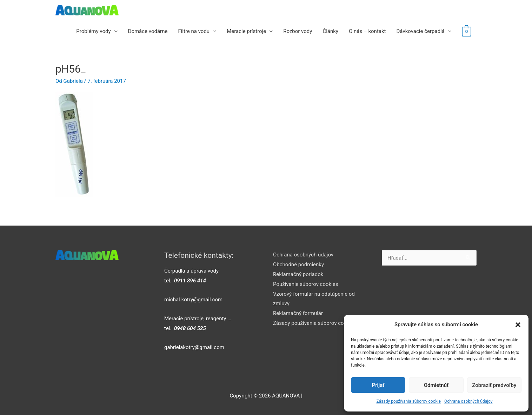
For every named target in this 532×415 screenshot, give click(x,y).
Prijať (378, 385)
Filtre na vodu (194, 31)
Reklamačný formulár (298, 313)
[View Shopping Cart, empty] (467, 31)
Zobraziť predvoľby (494, 385)
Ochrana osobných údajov (468, 401)
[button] (518, 325)
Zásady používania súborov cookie (408, 401)
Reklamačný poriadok (298, 274)
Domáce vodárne (148, 31)
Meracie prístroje (246, 31)
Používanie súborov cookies (306, 284)
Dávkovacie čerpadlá (420, 31)
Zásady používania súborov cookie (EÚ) (319, 323)
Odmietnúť (436, 385)
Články (330, 31)
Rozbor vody (298, 31)
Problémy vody (93, 31)
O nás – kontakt (367, 31)
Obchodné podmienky (298, 265)
